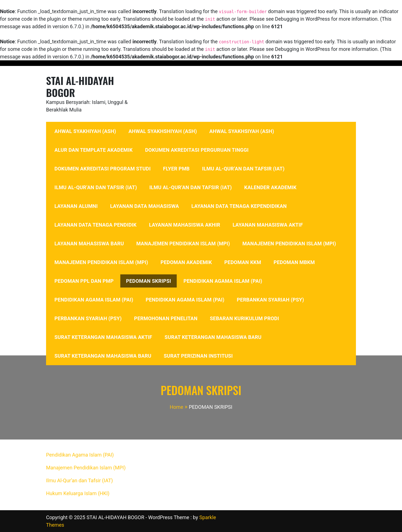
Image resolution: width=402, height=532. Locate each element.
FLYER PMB (176, 169)
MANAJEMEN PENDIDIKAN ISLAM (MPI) (183, 244)
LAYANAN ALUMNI (76, 206)
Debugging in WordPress (302, 19)
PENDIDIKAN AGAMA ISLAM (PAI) (223, 281)
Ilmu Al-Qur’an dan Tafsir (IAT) (79, 480)
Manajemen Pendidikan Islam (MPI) (86, 468)
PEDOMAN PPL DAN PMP (84, 281)
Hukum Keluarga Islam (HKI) (78, 493)
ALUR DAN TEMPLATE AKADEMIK (94, 150)
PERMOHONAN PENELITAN (166, 318)
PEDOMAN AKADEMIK (186, 262)
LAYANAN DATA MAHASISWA (144, 206)
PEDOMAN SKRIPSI (148, 281)
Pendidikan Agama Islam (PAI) (80, 455)
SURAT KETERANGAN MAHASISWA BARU (213, 337)
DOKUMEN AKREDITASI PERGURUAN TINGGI (197, 150)
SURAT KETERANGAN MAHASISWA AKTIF (103, 337)
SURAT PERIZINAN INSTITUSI (198, 356)
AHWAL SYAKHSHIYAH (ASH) (163, 131)
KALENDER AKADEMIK (270, 187)
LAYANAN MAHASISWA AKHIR (185, 225)
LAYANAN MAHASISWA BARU (89, 244)
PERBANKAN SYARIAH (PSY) (270, 300)
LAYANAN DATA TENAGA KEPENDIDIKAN (239, 206)
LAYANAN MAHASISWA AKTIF (268, 225)
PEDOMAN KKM (243, 262)
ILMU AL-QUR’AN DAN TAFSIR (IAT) (243, 169)
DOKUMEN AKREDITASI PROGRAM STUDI (103, 169)
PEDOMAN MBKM (294, 262)
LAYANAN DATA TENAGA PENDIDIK (95, 225)
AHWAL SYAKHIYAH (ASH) (85, 131)
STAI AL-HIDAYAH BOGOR (80, 86)
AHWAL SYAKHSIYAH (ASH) (242, 131)
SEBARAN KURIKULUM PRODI (245, 318)
